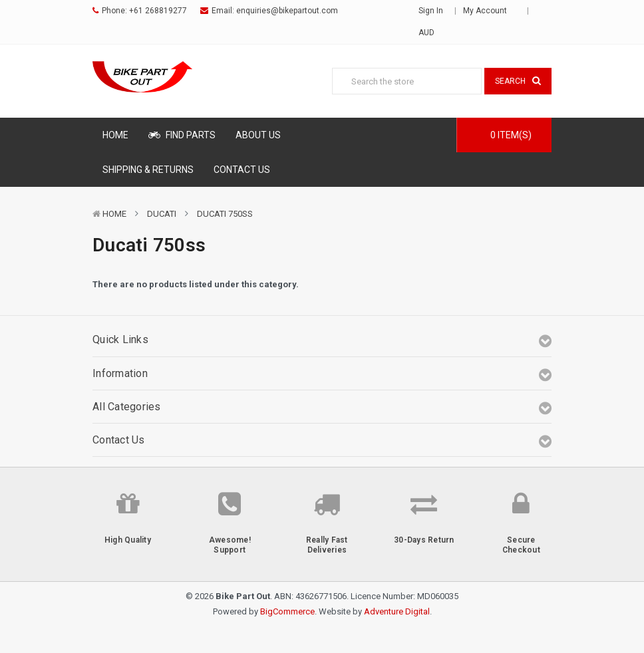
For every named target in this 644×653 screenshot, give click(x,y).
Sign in (431, 11)
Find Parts (182, 135)
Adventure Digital (397, 611)
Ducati (162, 214)
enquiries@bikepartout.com (287, 11)
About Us (258, 135)
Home (115, 135)
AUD (431, 33)
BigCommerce (287, 611)
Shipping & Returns (148, 170)
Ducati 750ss (225, 214)
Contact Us (242, 170)
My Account (489, 11)
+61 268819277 (158, 11)
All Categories (127, 407)
